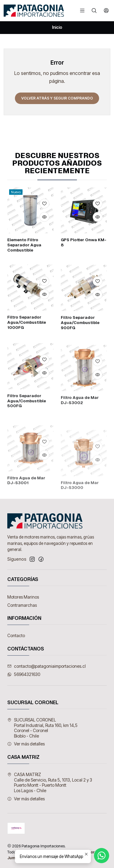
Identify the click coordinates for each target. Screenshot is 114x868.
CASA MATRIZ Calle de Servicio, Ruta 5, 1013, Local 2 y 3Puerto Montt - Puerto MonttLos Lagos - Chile (50, 782)
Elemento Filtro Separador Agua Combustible (24, 260)
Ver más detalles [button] (26, 744)
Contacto (16, 635)
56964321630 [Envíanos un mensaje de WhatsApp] (24, 674)
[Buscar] (94, 10)
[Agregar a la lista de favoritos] (44, 219)
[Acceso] (106, 10)
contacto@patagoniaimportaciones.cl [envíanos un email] (47, 666)
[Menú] (82, 10)
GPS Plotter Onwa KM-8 (84, 266)
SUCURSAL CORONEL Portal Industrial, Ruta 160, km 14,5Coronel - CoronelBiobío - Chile (42, 728)
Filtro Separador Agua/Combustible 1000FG (27, 352)
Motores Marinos (23, 597)
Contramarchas (22, 605)
